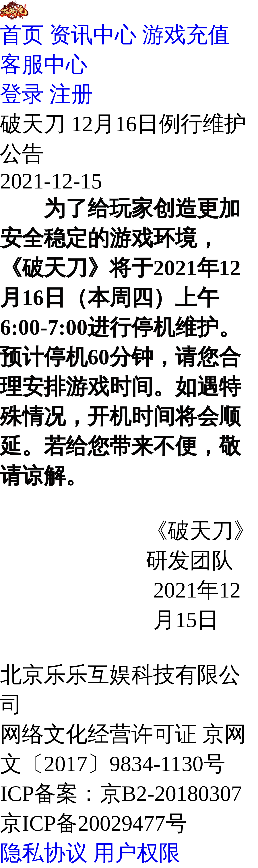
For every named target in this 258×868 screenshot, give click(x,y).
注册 (71, 94)
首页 (22, 35)
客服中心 (44, 64)
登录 (22, 94)
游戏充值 (186, 35)
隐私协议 (44, 853)
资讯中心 (93, 35)
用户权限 (137, 853)
